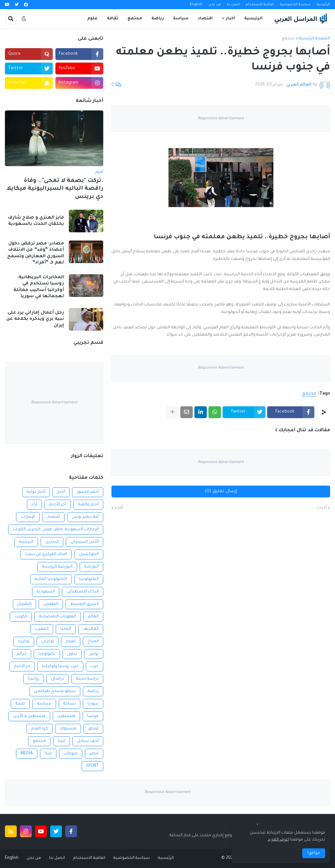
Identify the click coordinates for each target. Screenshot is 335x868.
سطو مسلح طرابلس (55, 691)
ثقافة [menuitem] (113, 19)
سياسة (44, 704)
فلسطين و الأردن (29, 716)
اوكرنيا (24, 642)
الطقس (51, 604)
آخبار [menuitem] (230, 19)
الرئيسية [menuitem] (253, 19)
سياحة (69, 704)
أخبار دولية (36, 492)
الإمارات (28, 517)
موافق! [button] (314, 853)
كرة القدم (39, 729)
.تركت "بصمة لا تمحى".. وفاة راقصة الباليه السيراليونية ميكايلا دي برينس (55, 189)
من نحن (215, 5)
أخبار (61, 492)
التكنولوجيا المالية (51, 579)
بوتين (94, 654)
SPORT (92, 766)
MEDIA (27, 754)
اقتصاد (53, 517)
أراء (34, 505)
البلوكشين (89, 554)
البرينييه (26, 542)
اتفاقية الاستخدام (260, 5)
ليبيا (61, 741)
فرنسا (93, 716)
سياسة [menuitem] (181, 19)
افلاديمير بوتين (85, 517)
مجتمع (288, 39)
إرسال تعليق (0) (221, 491)
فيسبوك (68, 729)
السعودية (46, 592)
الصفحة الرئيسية (314, 39)
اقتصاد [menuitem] (205, 19)
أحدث (322, 508)
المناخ (93, 642)
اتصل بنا (233, 5)
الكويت (21, 617)
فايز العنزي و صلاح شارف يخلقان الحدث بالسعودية (36, 221)
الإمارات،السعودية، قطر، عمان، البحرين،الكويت (56, 530)
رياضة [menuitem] (158, 19)
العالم (93, 617)
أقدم (119, 508)
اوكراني (48, 642)
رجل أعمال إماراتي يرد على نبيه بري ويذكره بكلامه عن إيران (35, 319)
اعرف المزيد (278, 840)
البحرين (52, 542)
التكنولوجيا (89, 579)
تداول (72, 654)
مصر (94, 754)
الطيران (24, 604)
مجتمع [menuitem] (135, 19)
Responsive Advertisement (221, 119)
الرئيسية (323, 5)
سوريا (93, 704)
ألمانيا (66, 629)
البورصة (91, 567)
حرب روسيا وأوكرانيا (60, 666)
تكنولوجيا (47, 654)
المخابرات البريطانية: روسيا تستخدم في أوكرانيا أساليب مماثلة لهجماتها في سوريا (39, 287)
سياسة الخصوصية (295, 5)
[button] (24, 19)
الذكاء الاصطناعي (83, 592)
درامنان (58, 679)
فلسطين (66, 716)
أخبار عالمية (88, 505)
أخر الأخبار (58, 505)
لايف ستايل (88, 741)
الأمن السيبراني (85, 542)
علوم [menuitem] (92, 19)
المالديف (91, 629)
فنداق (93, 729)
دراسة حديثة (87, 679)
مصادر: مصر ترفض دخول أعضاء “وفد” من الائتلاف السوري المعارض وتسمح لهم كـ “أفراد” (36, 253)
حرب (95, 666)
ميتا (48, 754)
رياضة (93, 691)
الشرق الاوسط (84, 604)
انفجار (71, 642)
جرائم (22, 654)
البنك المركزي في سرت (46, 554)
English (196, 5)
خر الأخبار (22, 666)
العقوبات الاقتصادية (58, 617)
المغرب (42, 629)
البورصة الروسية (57, 567)
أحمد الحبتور (88, 492)
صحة (20, 704)
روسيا (34, 679)
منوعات (71, 754)
